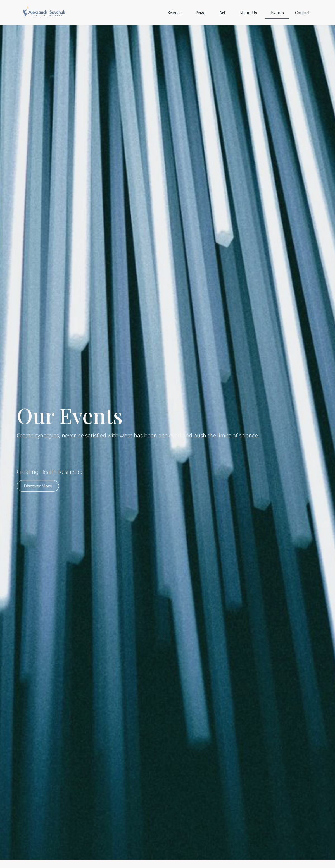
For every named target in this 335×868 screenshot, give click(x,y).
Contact (302, 13)
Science (176, 13)
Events (277, 13)
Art (224, 13)
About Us (250, 13)
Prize (202, 13)
